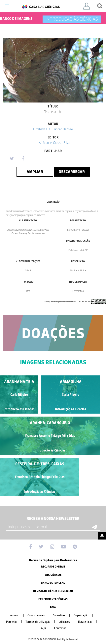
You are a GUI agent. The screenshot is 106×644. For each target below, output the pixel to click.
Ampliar (35, 172)
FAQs (47, 628)
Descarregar (72, 172)
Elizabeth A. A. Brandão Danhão (53, 129)
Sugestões (63, 615)
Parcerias (16, 622)
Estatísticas (89, 622)
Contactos (60, 628)
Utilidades (68, 622)
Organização (85, 615)
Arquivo (19, 615)
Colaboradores (40, 615)
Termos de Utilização (42, 622)
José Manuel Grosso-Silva (53, 143)
